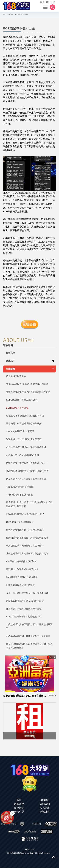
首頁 (19, 800)
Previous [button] (51, 657)
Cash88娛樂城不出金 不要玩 (20, 431)
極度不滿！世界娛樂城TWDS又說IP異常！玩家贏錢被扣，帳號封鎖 (29, 504)
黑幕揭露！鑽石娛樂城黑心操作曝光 (24, 423)
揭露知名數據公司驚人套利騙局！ (23, 400)
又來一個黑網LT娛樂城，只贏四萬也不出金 (27, 593)
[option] (30, 677)
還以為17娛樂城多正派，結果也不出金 (25, 601)
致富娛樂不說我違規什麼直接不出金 (24, 609)
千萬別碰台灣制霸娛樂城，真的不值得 (25, 546)
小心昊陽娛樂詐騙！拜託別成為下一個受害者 (28, 636)
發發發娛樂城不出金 (16, 376)
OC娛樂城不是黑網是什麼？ (20, 522)
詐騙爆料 (11, 369)
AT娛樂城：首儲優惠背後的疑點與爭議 (25, 416)
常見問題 (45, 808)
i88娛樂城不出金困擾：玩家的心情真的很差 (27, 471)
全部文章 (11, 353)
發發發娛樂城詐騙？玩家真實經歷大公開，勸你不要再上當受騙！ (29, 646)
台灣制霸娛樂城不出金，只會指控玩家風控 (27, 538)
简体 (42, 2)
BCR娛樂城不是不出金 (17, 408)
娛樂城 (45, 800)
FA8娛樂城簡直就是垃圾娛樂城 (21, 561)
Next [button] (54, 657)
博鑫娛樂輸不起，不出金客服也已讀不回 (26, 479)
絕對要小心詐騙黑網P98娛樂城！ (22, 569)
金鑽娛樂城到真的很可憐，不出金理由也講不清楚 (29, 626)
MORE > (52, 696)
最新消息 (19, 804)
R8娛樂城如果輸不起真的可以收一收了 (25, 514)
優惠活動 (19, 808)
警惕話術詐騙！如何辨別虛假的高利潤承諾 (27, 384)
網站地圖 (31, 849)
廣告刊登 (19, 812)
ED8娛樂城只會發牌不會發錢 (20, 585)
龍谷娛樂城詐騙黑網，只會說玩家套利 (25, 530)
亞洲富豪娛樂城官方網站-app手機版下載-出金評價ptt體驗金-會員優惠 (25, 696)
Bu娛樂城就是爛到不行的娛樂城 (22, 577)
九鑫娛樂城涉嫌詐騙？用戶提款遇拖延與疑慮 (28, 392)
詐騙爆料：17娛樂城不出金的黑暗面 (24, 439)
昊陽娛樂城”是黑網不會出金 (20, 487)
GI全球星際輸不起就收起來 (19, 495)
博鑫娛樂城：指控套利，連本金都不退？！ (27, 463)
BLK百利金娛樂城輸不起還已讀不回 (24, 617)
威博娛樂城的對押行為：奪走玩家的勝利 (26, 447)
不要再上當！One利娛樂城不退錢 (22, 455)
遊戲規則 (11, 361)
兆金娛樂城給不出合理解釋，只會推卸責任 (27, 553)
